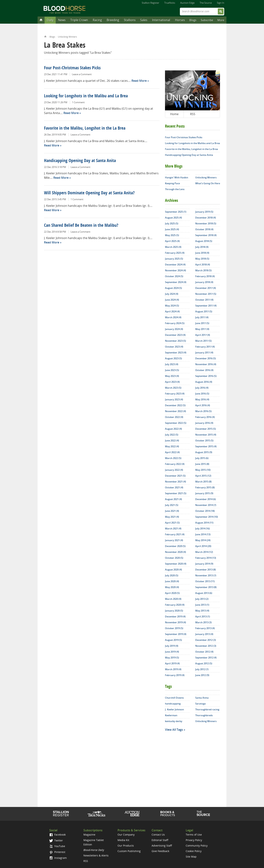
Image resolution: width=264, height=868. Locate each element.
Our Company (126, 835)
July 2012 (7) (202, 669)
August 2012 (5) (204, 663)
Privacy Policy (194, 840)
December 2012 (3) (206, 640)
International (161, 20)
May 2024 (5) (172, 306)
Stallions (130, 20)
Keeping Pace (172, 183)
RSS (193, 114)
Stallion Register (150, 3)
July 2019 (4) (172, 646)
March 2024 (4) (173, 317)
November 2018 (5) (206, 223)
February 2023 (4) (175, 394)
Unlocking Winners (67, 37)
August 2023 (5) (173, 358)
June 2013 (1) (202, 605)
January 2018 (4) (204, 282)
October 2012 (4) (204, 652)
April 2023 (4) (172, 382)
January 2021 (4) (174, 540)
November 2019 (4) (175, 622)
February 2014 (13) (206, 558)
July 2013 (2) (202, 599)
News (62, 20)
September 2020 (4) (176, 564)
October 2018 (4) (204, 229)
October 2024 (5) (174, 276)
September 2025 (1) (176, 212)
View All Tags (174, 730)
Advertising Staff (162, 846)
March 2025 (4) (173, 247)
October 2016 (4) (204, 370)
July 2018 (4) (202, 247)
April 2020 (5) (172, 593)
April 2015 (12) (203, 476)
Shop (168, 814)
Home (45, 36)
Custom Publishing (129, 851)
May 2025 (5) (172, 235)
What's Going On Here (208, 183)
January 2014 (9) (204, 564)
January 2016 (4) (204, 423)
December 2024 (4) (175, 265)
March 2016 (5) (203, 411)
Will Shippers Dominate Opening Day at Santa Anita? (89, 193)
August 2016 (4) (204, 382)
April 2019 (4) (172, 663)
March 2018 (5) (203, 270)
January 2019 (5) (204, 212)
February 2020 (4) (175, 605)
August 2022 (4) (173, 429)
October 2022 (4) (174, 417)
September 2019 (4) (176, 634)
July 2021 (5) (172, 505)
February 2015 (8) (205, 487)
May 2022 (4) (172, 446)
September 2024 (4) (176, 282)
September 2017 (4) (206, 306)
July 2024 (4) (172, 294)
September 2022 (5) (176, 423)
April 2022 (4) (172, 452)
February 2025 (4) (175, 253)
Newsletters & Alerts (96, 855)
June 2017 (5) (202, 323)
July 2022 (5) (172, 435)
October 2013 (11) (205, 581)
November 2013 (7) (206, 575)
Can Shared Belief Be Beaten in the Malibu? (81, 226)
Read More (139, 81)
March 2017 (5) (203, 341)
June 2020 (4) (172, 581)
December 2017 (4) (206, 288)
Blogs (193, 20)
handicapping (173, 704)
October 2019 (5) (174, 628)
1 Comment (78, 102)
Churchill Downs (174, 698)
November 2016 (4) (206, 364)
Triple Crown (79, 20)
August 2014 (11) (204, 523)
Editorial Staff (160, 840)
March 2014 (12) (204, 552)
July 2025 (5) (172, 223)
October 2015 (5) (204, 441)
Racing (97, 20)
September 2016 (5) (206, 376)
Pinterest (57, 852)
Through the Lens (175, 189)
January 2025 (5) (174, 259)
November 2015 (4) (206, 435)
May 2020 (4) (172, 587)
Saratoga (200, 704)
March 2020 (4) (173, 599)
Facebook (57, 835)
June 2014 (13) (203, 534)
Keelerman (171, 715)
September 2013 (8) (206, 587)
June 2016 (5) (202, 394)
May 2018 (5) (202, 259)
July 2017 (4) (202, 317)
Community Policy (197, 846)
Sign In (221, 3)
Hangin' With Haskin (177, 177)
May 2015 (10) (203, 470)
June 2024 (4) (172, 300)
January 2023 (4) (174, 399)
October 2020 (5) (174, 558)
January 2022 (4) (174, 470)
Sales (144, 20)
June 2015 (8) (202, 464)
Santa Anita (202, 698)
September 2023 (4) (176, 353)
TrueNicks (170, 3)
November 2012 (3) (206, 646)
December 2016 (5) (206, 358)
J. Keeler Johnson (174, 709)
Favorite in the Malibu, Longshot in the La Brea (85, 129)
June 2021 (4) (172, 511)
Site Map (191, 857)
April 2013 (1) (203, 616)
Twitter (56, 840)
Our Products (126, 846)
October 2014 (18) (205, 511)
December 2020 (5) (175, 546)
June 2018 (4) (202, 253)
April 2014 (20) (203, 546)
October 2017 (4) (204, 300)
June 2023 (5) (172, 370)
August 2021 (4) (173, 499)
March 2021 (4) (173, 528)
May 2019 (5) (172, 658)
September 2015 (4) (206, 446)
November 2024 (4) (175, 270)
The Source (206, 3)
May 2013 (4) (202, 611)
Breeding (113, 20)
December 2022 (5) (175, 405)
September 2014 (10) (207, 517)
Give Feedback (160, 851)
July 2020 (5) (172, 575)
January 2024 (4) (174, 329)
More (221, 20)
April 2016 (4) (203, 405)
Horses (180, 20)
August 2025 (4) (173, 218)
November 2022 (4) (175, 411)
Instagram (58, 858)
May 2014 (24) (203, 540)
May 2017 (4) (202, 329)
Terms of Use (194, 835)
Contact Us (158, 835)
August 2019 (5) (173, 640)
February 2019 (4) (175, 675)
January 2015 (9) (204, 493)
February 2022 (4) (175, 464)
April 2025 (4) (172, 241)
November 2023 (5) (175, 341)
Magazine (89, 835)
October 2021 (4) (174, 487)
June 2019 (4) (172, 652)
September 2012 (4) (206, 658)
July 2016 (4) (202, 388)
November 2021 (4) (175, 482)
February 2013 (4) (205, 628)
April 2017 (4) (203, 335)
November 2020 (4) (175, 552)
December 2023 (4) (175, 335)
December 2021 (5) (175, 476)
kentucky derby (174, 721)
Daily (50, 20)
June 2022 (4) (172, 441)
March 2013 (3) (203, 622)
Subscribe (207, 20)
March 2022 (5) (173, 458)
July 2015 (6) (202, 458)
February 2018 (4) (205, 276)
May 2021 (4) (172, 517)
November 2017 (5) (206, 294)
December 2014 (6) (206, 499)
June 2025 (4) (172, 229)
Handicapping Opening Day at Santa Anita (80, 161)
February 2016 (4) (205, 417)
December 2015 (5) (206, 429)
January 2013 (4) (204, 634)
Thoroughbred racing (207, 709)
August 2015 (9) (204, 452)
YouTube (57, 846)
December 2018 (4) (206, 218)
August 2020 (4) (173, 570)
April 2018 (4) (203, 265)
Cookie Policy (194, 851)
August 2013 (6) (204, 593)
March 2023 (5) (173, 388)
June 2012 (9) (202, 675)
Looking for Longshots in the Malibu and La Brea (86, 96)
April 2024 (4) (172, 311)
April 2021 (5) (172, 523)
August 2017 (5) (204, 311)
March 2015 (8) (203, 482)
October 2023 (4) (174, 347)
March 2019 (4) (173, 669)
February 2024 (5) (175, 323)
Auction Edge (187, 3)
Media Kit (123, 840)
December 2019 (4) (175, 616)
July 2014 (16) (202, 528)
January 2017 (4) (204, 353)
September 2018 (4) (206, 235)
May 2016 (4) (202, 399)
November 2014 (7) (206, 505)
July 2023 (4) (172, 364)
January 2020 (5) (174, 611)
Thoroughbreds (204, 715)
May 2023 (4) (172, 376)
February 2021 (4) (175, 534)
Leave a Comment (82, 74)
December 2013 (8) (206, 570)
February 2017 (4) (205, 347)
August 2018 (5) (204, 241)
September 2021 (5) (176, 493)
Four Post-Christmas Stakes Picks (72, 68)
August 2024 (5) (173, 288)
